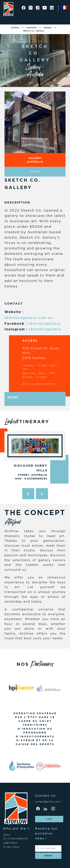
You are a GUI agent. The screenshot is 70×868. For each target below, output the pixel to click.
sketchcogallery (45, 323)
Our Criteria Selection (16, 839)
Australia (31, 28)
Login (49, 819)
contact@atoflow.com (48, 802)
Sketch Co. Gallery (34, 31)
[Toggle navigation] (8, 20)
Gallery (15, 28)
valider (48, 856)
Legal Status (10, 843)
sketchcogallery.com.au (29, 318)
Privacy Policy (11, 847)
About (7, 835)
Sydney (48, 28)
